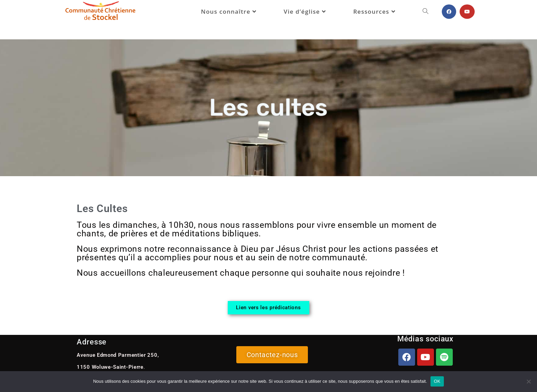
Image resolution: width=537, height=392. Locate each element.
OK (437, 381)
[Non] (528, 381)
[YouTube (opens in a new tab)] (467, 12)
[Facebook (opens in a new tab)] (449, 12)
